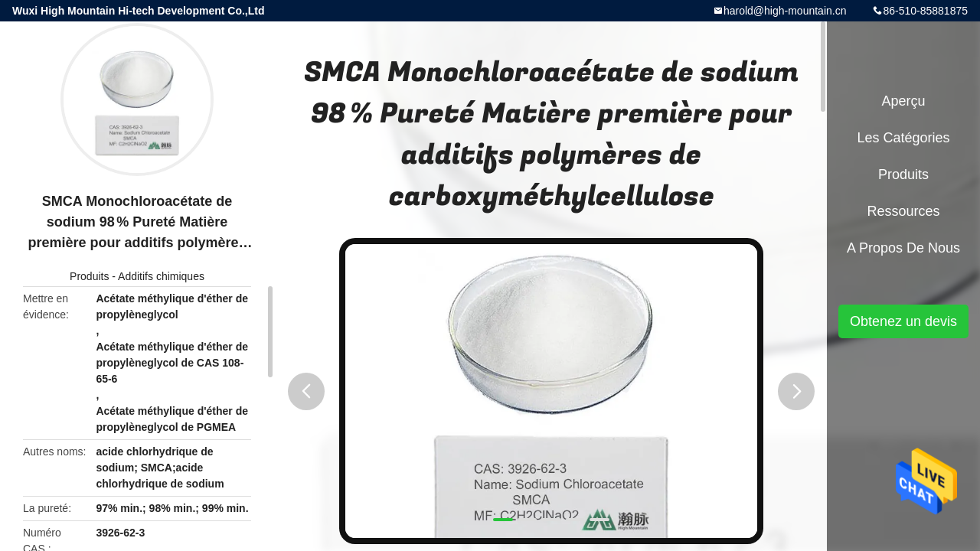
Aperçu (903, 101)
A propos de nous (903, 248)
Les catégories (903, 138)
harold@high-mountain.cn (785, 11)
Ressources (903, 211)
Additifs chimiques (161, 276)
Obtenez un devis (903, 321)
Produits (89, 276)
